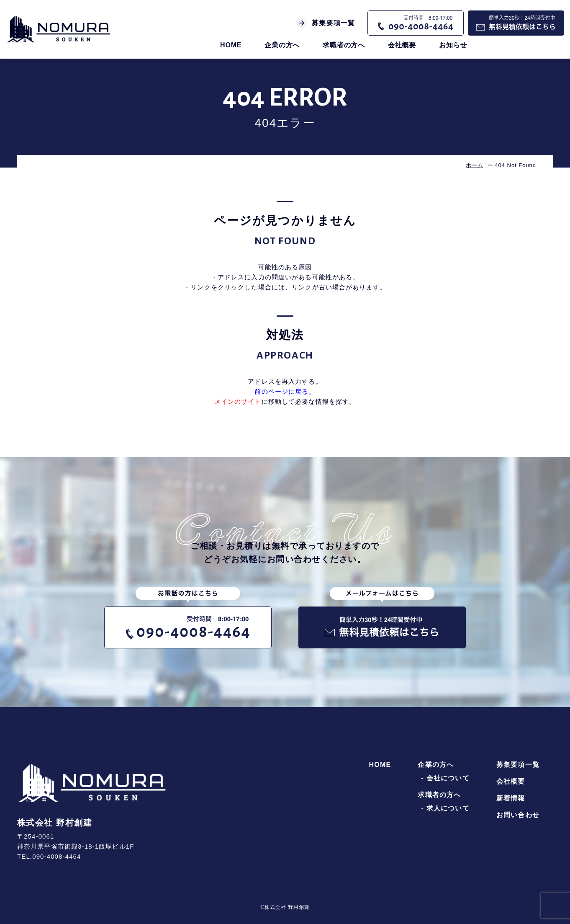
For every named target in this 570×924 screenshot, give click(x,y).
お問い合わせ (518, 815)
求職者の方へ (344, 45)
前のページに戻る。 (285, 391)
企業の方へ (282, 45)
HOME (231, 45)
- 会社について (445, 778)
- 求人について (445, 808)
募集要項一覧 (326, 23)
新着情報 (511, 798)
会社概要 (402, 45)
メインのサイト (238, 401)
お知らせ (453, 45)
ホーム (475, 165)
